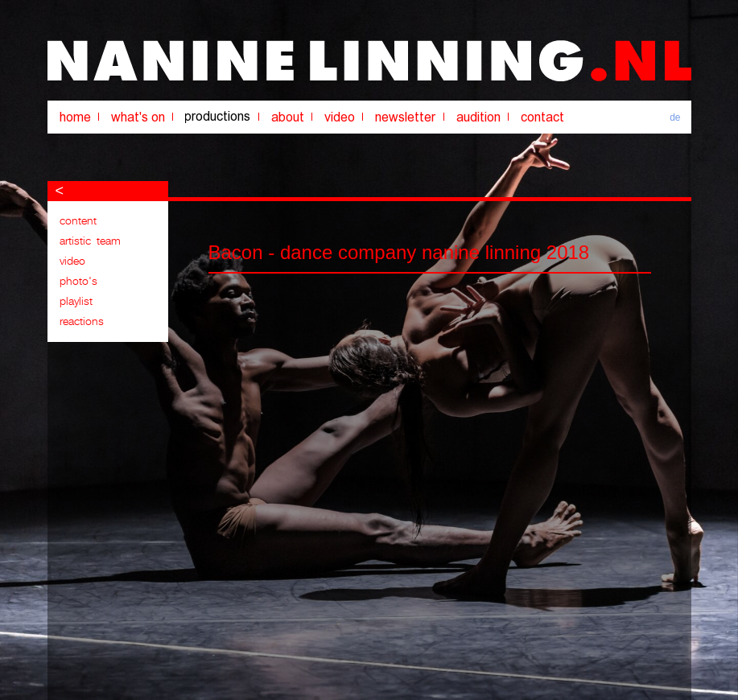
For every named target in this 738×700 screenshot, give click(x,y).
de (675, 117)
